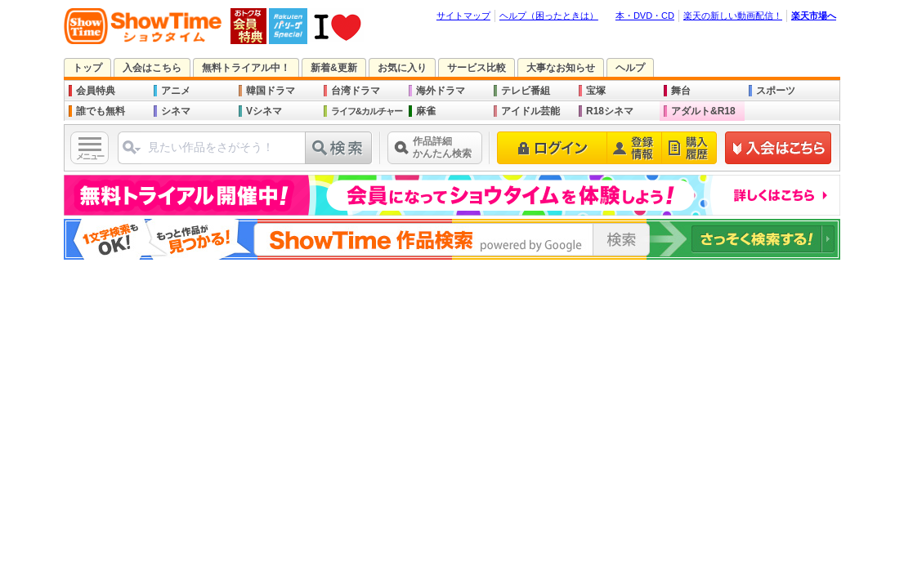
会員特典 (96, 91)
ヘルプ (630, 68)
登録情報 (635, 148)
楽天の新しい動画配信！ (733, 16)
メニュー (90, 156)
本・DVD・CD (645, 16)
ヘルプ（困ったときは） (549, 16)
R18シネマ (610, 111)
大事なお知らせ (561, 68)
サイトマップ (463, 16)
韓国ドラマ (271, 91)
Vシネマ (264, 111)
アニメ (176, 91)
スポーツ (776, 91)
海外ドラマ (441, 91)
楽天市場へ (814, 16)
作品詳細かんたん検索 (442, 147)
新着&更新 (334, 68)
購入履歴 (689, 148)
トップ (87, 68)
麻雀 (426, 111)
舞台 (681, 91)
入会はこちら (152, 68)
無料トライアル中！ (246, 68)
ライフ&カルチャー (367, 111)
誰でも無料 (101, 111)
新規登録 (779, 148)
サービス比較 (477, 68)
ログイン (552, 148)
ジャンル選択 (131, 154)
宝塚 (596, 91)
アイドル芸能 (530, 111)
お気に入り (402, 68)
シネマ (176, 111)
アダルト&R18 (703, 111)
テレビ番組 (526, 91)
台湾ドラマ (356, 91)
